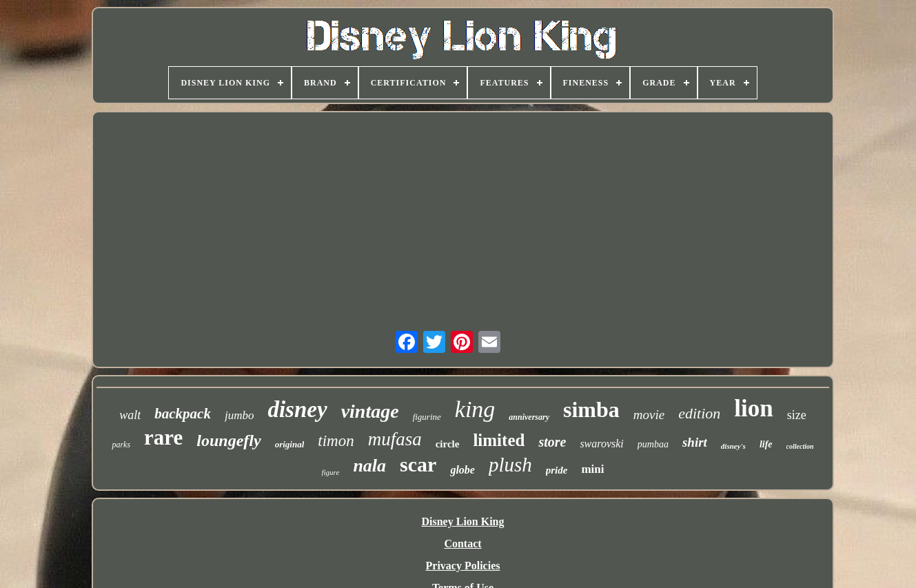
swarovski (601, 444)
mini (592, 469)
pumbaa (653, 444)
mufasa (395, 439)
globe (462, 470)
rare (163, 437)
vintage (370, 411)
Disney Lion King (462, 521)
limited (499, 440)
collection (800, 446)
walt (130, 415)
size (797, 415)
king (475, 409)
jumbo (240, 415)
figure (331, 472)
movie (649, 415)
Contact (462, 544)
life (766, 444)
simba (591, 409)
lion (753, 408)
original (290, 444)
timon (336, 441)
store (552, 442)
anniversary (529, 417)
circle (448, 444)
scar (418, 464)
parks (121, 445)
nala (369, 466)
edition (699, 413)
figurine (427, 417)
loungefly (228, 440)
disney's (733, 446)
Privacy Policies (463, 566)
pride (557, 470)
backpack (183, 414)
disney (297, 409)
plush (510, 465)
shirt (695, 442)
